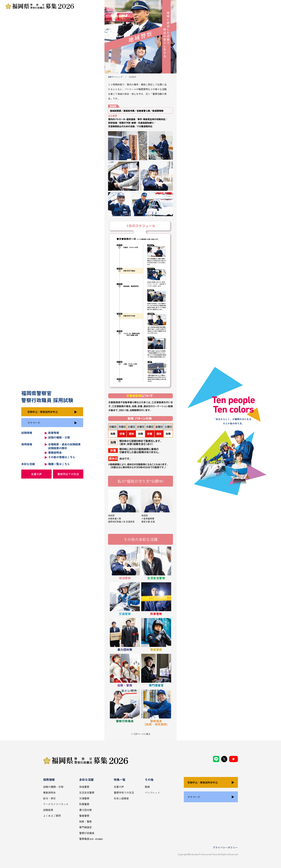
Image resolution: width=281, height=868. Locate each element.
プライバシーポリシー (225, 847)
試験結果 (48, 810)
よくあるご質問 (52, 816)
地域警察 (84, 787)
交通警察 (84, 798)
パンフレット (152, 793)
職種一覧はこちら (59, 464)
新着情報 (54, 433)
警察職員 (91, 839)
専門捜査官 (85, 827)
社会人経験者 (121, 798)
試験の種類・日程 (59, 437)
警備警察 (84, 816)
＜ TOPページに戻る (141, 734)
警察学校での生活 (68, 474)
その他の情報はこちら (62, 457)
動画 (147, 787)
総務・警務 (85, 821)
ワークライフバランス (56, 804)
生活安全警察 (87, 793)
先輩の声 (36, 474)
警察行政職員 (87, 833)
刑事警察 (84, 804)
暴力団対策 (85, 810)
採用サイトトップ (115, 77)
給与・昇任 (49, 798)
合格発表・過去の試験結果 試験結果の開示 (64, 446)
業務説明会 (55, 452)
